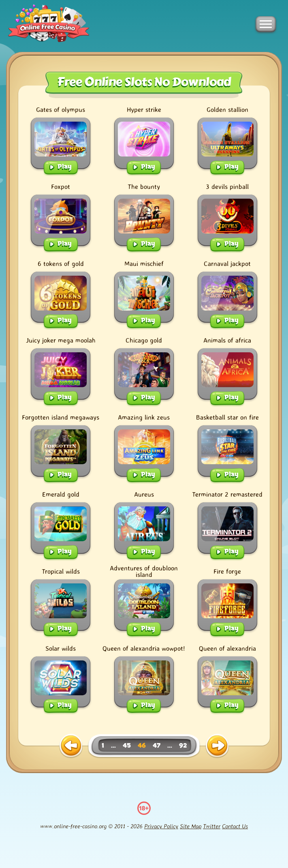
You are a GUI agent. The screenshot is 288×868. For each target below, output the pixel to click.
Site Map (191, 826)
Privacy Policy (161, 826)
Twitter (212, 826)
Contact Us (235, 826)
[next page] (217, 746)
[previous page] (71, 746)
